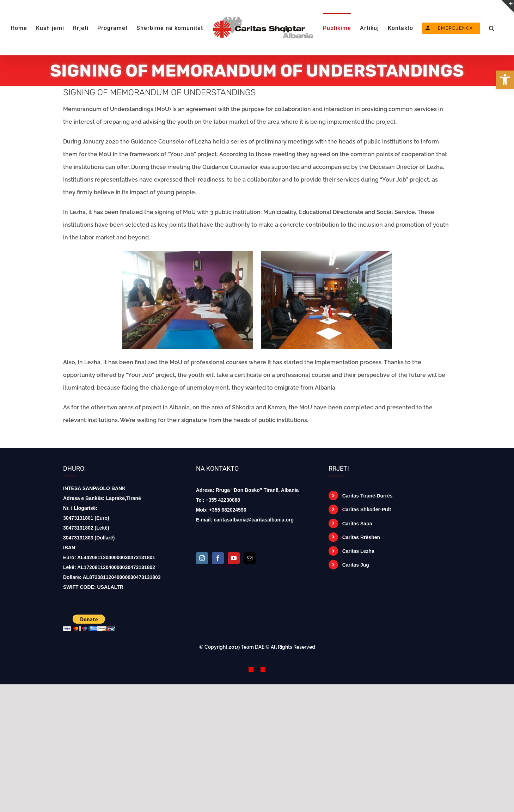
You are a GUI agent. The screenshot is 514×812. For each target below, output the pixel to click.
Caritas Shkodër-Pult (367, 509)
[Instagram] (202, 558)
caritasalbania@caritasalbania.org (254, 520)
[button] (492, 28)
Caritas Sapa (357, 524)
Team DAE (253, 647)
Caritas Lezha (358, 551)
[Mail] (250, 558)
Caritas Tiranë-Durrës (368, 496)
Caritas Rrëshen (361, 537)
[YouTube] (234, 558)
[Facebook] (218, 558)
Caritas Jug (356, 565)
